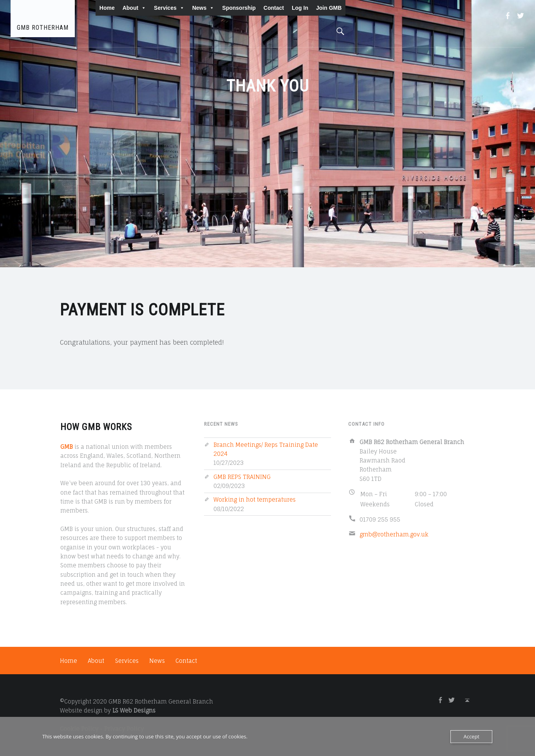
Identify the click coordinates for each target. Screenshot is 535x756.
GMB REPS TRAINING (242, 477)
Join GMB (329, 8)
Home (107, 8)
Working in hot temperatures (255, 499)
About (134, 8)
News (203, 8)
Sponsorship (239, 8)
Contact (274, 8)
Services (169, 8)
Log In (300, 8)
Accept (471, 736)
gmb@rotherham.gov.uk (394, 534)
